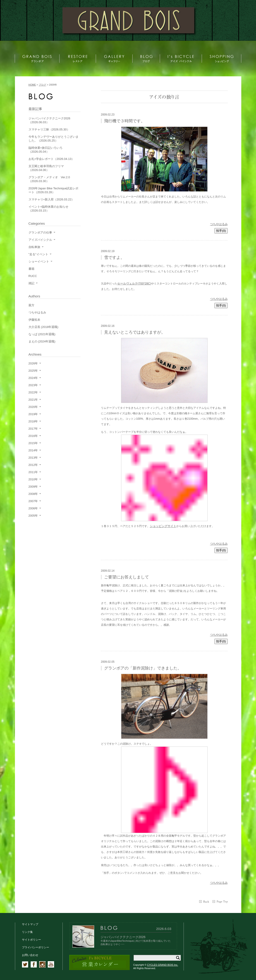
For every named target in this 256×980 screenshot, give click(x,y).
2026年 (33, 363)
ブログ (42, 85)
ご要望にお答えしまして (127, 577)
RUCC (33, 276)
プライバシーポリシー (36, 947)
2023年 (33, 385)
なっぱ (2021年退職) (42, 334)
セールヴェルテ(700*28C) (134, 283)
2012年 (33, 465)
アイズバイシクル (40, 240)
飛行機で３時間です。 (124, 121)
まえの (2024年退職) (42, 341)
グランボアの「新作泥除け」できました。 (143, 668)
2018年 (33, 421)
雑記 (31, 283)
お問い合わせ (30, 955)
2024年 (33, 378)
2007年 (33, 501)
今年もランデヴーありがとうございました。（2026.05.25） (54, 139)
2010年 (33, 479)
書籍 (31, 269)
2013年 (33, 458)
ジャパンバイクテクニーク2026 (123, 937)
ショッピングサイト (163, 526)
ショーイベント (39, 261)
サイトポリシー (31, 940)
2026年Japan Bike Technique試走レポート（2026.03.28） (54, 190)
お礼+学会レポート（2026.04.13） (51, 159)
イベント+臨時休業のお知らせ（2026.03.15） (49, 209)
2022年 (33, 392)
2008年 (33, 494)
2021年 (33, 400)
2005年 (33, 516)
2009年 (33, 487)
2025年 (33, 371)
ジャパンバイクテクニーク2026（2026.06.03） (49, 120)
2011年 (33, 472)
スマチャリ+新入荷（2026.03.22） (51, 199)
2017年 (33, 429)
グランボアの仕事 (40, 232)
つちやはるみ (219, 224)
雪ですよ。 (114, 258)
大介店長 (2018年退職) (43, 327)
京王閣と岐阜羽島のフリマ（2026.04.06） (46, 168)
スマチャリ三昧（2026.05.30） (49, 129)
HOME (32, 85)
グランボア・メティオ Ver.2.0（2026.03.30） (49, 179)
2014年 (33, 450)
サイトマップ (30, 924)
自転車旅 (34, 247)
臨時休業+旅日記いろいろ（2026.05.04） (46, 150)
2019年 (33, 414)
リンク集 (27, 932)
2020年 (33, 407)
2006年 (33, 508)
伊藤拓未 (34, 320)
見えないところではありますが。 (135, 332)
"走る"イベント (38, 254)
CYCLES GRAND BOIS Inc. (163, 965)
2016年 (33, 436)
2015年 (33, 443)
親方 (31, 305)
